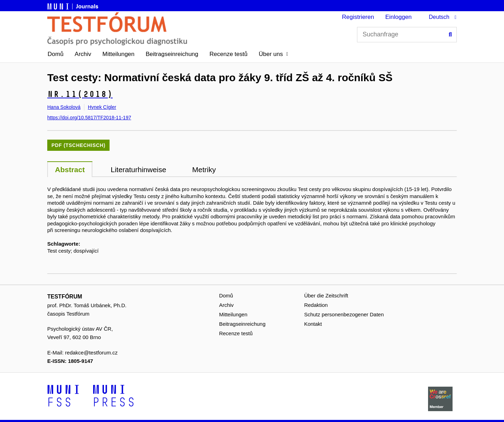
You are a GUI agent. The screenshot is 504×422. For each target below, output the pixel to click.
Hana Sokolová (64, 107)
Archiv (83, 54)
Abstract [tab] (70, 170)
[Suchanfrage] (407, 35)
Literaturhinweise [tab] (138, 170)
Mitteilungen (119, 54)
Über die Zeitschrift (326, 296)
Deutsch (439, 17)
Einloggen (399, 17)
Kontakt (313, 324)
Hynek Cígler (102, 107)
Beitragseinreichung (172, 54)
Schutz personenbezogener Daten (344, 314)
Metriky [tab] (204, 170)
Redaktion (316, 305)
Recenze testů (229, 54)
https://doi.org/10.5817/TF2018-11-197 (89, 118)
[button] (273, 54)
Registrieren (358, 17)
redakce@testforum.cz (91, 353)
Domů (55, 54)
